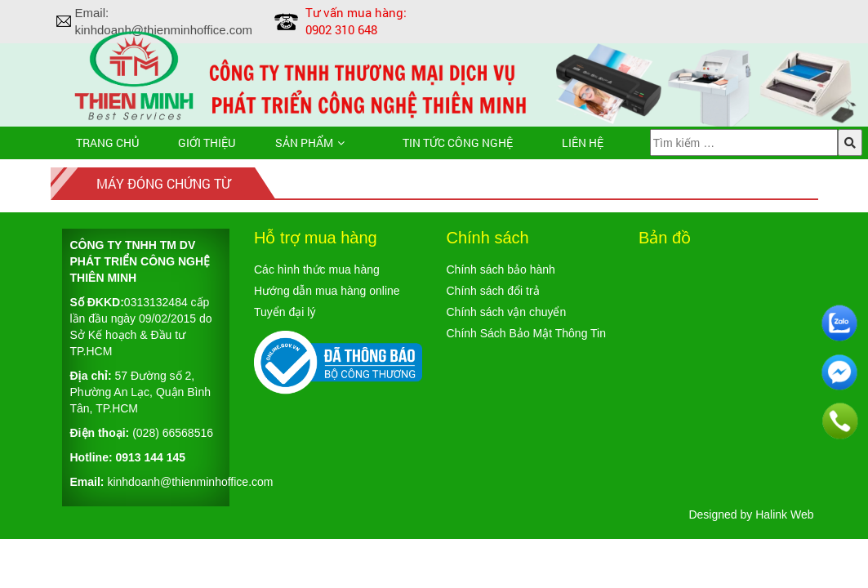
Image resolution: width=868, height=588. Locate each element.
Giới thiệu (207, 143)
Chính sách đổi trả (493, 291)
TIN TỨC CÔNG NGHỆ (458, 143)
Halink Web (784, 514)
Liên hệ (583, 143)
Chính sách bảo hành (501, 269)
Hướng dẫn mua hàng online (327, 291)
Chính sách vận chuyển (507, 312)
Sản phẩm (304, 143)
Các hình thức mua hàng (317, 269)
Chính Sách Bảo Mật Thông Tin (527, 333)
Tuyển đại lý (285, 312)
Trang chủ (107, 143)
